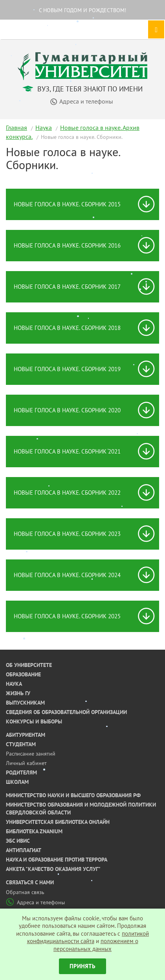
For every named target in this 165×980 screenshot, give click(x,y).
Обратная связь (25, 892)
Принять (82, 966)
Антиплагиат (24, 850)
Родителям (21, 772)
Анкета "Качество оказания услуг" (53, 869)
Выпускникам (25, 703)
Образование (23, 674)
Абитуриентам (26, 735)
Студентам (21, 744)
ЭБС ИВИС (18, 841)
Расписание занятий (31, 754)
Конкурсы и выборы (34, 721)
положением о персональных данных (96, 945)
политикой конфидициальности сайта (88, 937)
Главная (16, 128)
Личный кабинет (26, 763)
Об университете (29, 665)
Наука (44, 128)
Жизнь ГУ (18, 693)
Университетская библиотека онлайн (58, 822)
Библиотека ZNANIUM (34, 831)
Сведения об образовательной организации (66, 712)
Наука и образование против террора (57, 860)
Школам (17, 782)
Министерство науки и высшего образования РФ (73, 795)
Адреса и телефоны (35, 902)
